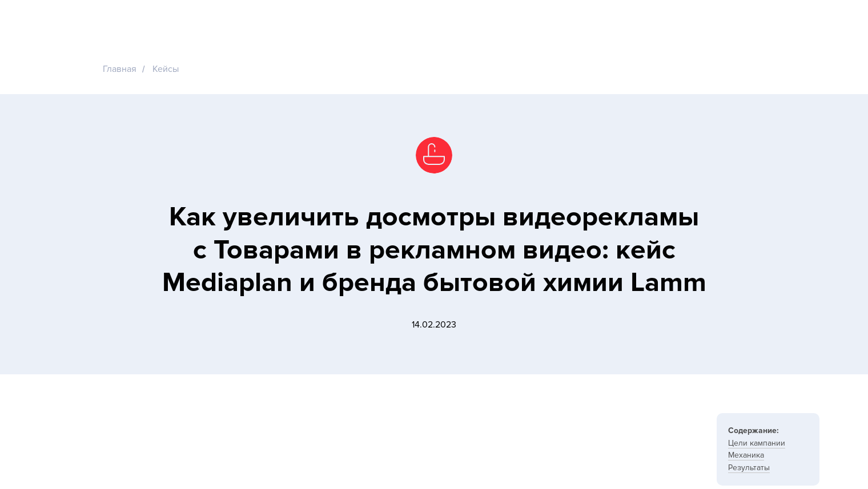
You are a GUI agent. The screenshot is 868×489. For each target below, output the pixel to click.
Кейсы (166, 69)
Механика (746, 455)
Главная (120, 69)
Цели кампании (757, 443)
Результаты (749, 468)
